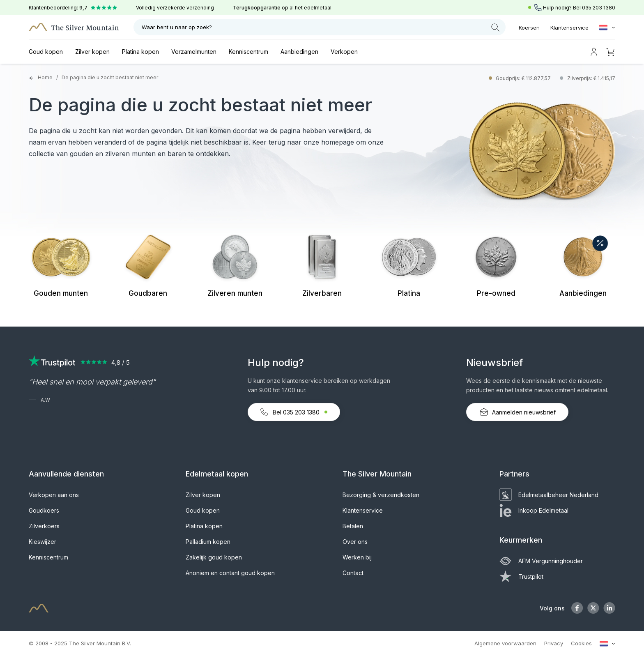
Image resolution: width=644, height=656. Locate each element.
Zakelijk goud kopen (214, 557)
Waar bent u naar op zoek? (321, 28)
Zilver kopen (92, 52)
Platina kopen (140, 52)
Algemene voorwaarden (505, 643)
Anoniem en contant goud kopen (230, 573)
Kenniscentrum (248, 52)
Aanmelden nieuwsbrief (517, 412)
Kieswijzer (43, 542)
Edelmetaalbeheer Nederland (549, 495)
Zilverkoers (44, 526)
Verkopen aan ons (54, 495)
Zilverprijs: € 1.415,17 (591, 78)
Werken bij (357, 557)
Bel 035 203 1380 (294, 412)
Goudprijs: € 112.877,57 (524, 78)
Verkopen (344, 52)
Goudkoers (44, 510)
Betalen (353, 526)
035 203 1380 (599, 8)
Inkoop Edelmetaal (534, 510)
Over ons (355, 542)
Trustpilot (521, 577)
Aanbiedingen (299, 52)
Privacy (554, 643)
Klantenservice (569, 28)
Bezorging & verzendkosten (381, 495)
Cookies (581, 643)
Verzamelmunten (194, 52)
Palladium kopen (208, 542)
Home (41, 77)
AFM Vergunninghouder (541, 561)
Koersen (529, 28)
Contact (353, 573)
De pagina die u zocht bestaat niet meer (110, 77)
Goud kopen (46, 52)
